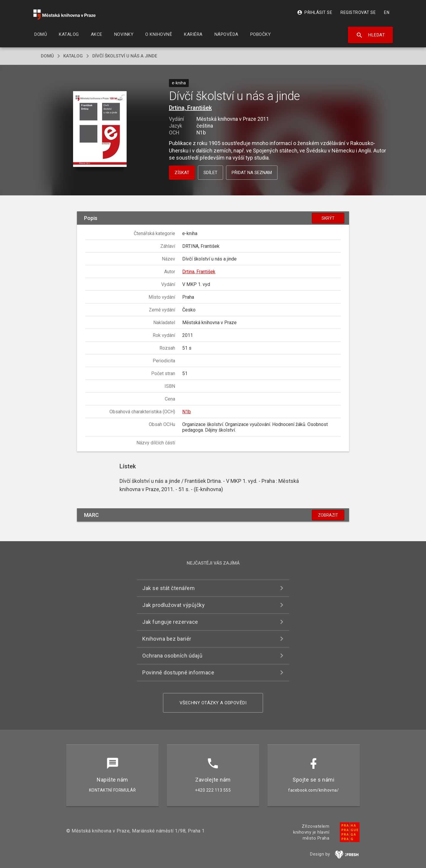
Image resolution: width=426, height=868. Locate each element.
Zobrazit (328, 515)
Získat (182, 173)
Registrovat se (358, 12)
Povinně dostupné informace (178, 672)
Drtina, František (190, 108)
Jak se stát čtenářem (168, 588)
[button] (100, 129)
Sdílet (210, 173)
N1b (187, 412)
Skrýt (328, 218)
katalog (73, 56)
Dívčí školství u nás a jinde (125, 56)
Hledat (371, 35)
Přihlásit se (315, 12)
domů (47, 56)
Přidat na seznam (252, 173)
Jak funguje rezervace (170, 622)
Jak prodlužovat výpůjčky (174, 605)
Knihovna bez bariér (167, 639)
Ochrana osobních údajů (172, 656)
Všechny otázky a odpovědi (213, 703)
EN (387, 12)
